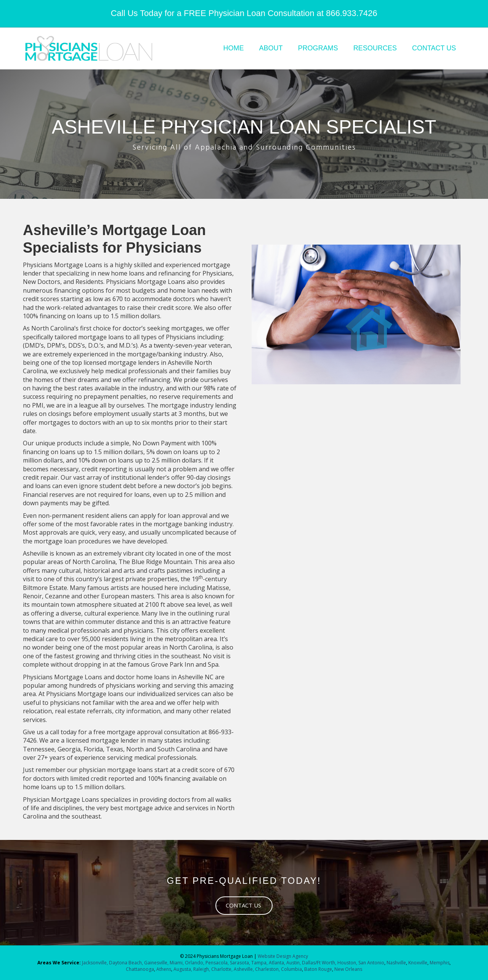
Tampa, (259, 963)
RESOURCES (375, 48)
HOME (234, 48)
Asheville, (243, 969)
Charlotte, (222, 969)
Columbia (291, 969)
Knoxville (418, 963)
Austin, (294, 963)
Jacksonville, (96, 963)
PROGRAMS (318, 48)
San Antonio (371, 963)
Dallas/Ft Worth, (320, 963)
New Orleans (348, 969)
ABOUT (271, 48)
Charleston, (267, 969)
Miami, (177, 963)
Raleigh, (202, 969)
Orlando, (195, 963)
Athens (164, 969)
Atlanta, (278, 963)
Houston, (347, 963)
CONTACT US (434, 48)
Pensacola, (217, 963)
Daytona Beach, (126, 963)
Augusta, (183, 969)
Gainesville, (157, 963)
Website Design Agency (283, 956)
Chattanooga (140, 969)
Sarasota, (241, 963)
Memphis (440, 963)
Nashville (396, 963)
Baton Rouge (318, 969)
